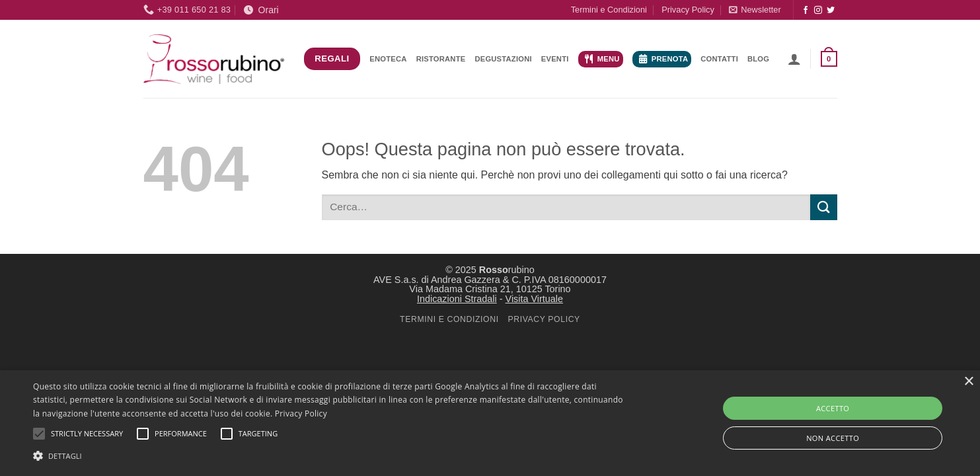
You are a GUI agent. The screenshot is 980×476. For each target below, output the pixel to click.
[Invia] (823, 207)
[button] (755, 10)
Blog (758, 59)
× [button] (968, 382)
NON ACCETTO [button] (833, 438)
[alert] (490, 423)
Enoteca (388, 59)
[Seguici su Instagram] (818, 11)
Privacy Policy (688, 10)
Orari (261, 10)
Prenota (664, 59)
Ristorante (441, 59)
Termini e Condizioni (609, 10)
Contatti (719, 59)
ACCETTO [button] (833, 408)
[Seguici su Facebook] (806, 11)
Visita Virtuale (534, 299)
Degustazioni (503, 59)
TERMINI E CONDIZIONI (449, 319)
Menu (602, 59)
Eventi (555, 59)
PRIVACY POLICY (544, 319)
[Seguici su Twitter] (831, 11)
